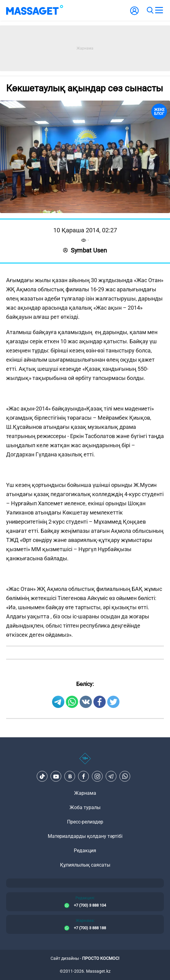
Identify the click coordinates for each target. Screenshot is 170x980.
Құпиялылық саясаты (85, 865)
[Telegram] (111, 776)
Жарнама (85, 793)
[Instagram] (97, 776)
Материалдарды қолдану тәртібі (85, 836)
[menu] (159, 10)
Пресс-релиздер (85, 822)
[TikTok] (42, 776)
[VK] (70, 776)
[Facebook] (84, 776)
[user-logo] (134, 14)
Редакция (85, 851)
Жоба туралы (85, 807)
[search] (150, 10)
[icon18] (85, 762)
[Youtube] (56, 776)
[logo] (35, 10)
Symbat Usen (85, 250)
